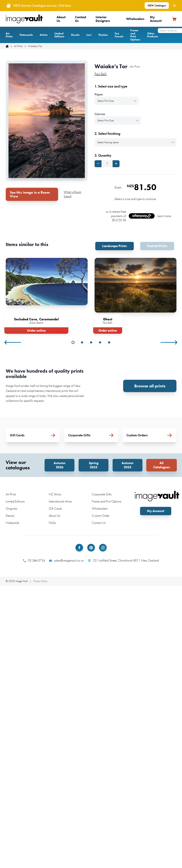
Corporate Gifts (102, 494)
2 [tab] (82, 342)
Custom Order (101, 516)
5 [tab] (109, 342)
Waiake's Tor (35, 46)
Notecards (26, 35)
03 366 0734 (34, 560)
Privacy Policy (40, 581)
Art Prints (9, 35)
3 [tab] (91, 342)
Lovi (89, 35)
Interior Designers (103, 19)
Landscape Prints (115, 246)
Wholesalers (135, 19)
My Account (156, 19)
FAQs (52, 523)
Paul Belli (101, 74)
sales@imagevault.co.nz (66, 560)
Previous (13, 342)
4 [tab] (100, 342)
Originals (12, 508)
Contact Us (81, 19)
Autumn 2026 (60, 465)
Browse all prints (150, 386)
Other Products (153, 35)
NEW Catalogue (157, 5)
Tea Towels (119, 35)
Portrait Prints (157, 246)
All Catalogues (162, 465)
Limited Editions (59, 35)
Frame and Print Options (135, 35)
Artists (44, 35)
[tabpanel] (47, 295)
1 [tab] (73, 342)
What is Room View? (72, 194)
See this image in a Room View (30, 194)
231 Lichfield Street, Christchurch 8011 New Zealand (123, 560)
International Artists (60, 501)
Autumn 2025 (128, 465)
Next (169, 342)
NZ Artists (55, 494)
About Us (61, 19)
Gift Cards (55, 508)
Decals (75, 35)
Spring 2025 (94, 465)
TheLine (103, 35)
